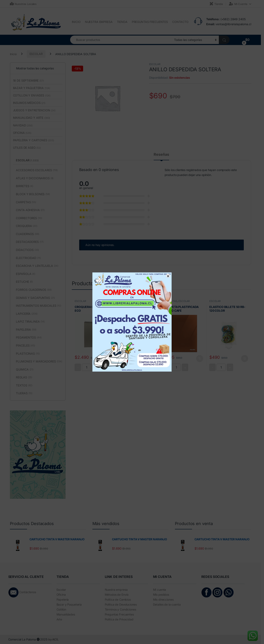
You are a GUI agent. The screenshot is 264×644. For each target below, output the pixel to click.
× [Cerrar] (168, 276)
